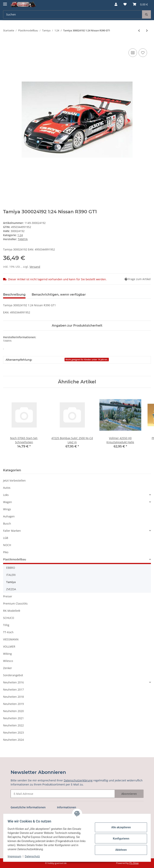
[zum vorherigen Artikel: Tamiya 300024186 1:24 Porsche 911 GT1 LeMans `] (139, 31)
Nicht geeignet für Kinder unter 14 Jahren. (87, 360)
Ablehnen (119, 850)
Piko (6, 552)
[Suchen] (73, 14)
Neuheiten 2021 (13, 718)
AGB (13, 815)
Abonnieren (129, 794)
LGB (6, 538)
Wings (7, 509)
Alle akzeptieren (119, 827)
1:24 (20, 235)
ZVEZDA (11, 589)
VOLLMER (9, 646)
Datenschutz (34, 856)
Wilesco (8, 661)
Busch (7, 523)
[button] (116, 4)
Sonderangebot (13, 675)
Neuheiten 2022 (13, 725)
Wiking (7, 654)
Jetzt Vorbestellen (14, 480)
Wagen (8, 502)
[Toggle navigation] (5, 2)
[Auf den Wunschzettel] (143, 53)
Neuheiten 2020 (13, 711)
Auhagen (9, 516)
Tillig (6, 625)
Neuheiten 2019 (13, 704)
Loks (6, 495)
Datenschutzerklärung (78, 780)
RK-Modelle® (12, 611)
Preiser (8, 596)
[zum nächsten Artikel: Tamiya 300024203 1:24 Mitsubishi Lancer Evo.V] (147, 31)
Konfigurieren (119, 839)
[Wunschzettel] (125, 4)
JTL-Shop (134, 863)
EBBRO (11, 568)
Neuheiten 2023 (13, 733)
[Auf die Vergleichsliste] (133, 53)
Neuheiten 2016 (13, 682)
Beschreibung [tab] (14, 295)
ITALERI (11, 575)
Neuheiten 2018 (13, 697)
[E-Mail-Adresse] (63, 794)
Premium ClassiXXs (15, 603)
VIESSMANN (11, 639)
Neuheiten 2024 (13, 740)
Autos (7, 488)
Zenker (8, 668)
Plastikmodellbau (15, 559)
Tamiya (11, 582)
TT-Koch (8, 632)
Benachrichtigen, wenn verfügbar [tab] (59, 295)
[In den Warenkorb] (6, 43)
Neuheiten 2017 (13, 689)
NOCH (7, 545)
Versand (35, 267)
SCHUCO (9, 618)
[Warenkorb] (140, 4)
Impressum (16, 856)
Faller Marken (12, 531)
